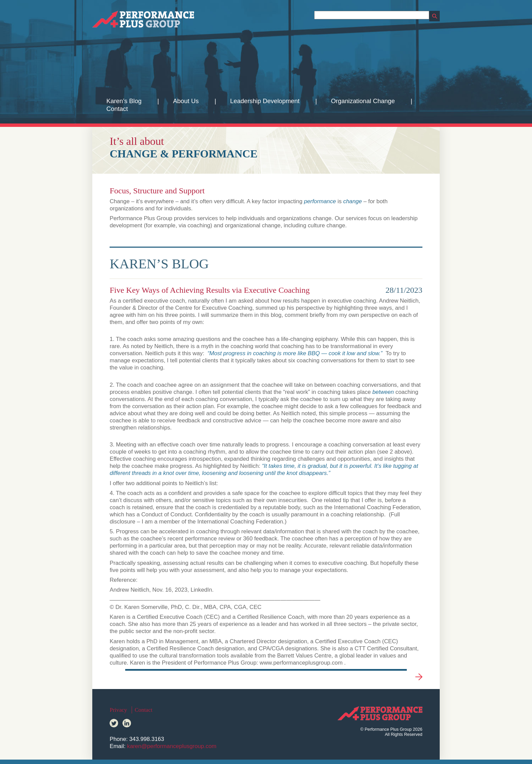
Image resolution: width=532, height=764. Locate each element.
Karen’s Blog (124, 101)
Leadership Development (265, 101)
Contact (117, 109)
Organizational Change (363, 101)
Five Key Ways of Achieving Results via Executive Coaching (210, 290)
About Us (186, 101)
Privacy (118, 710)
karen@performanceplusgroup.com (172, 746)
